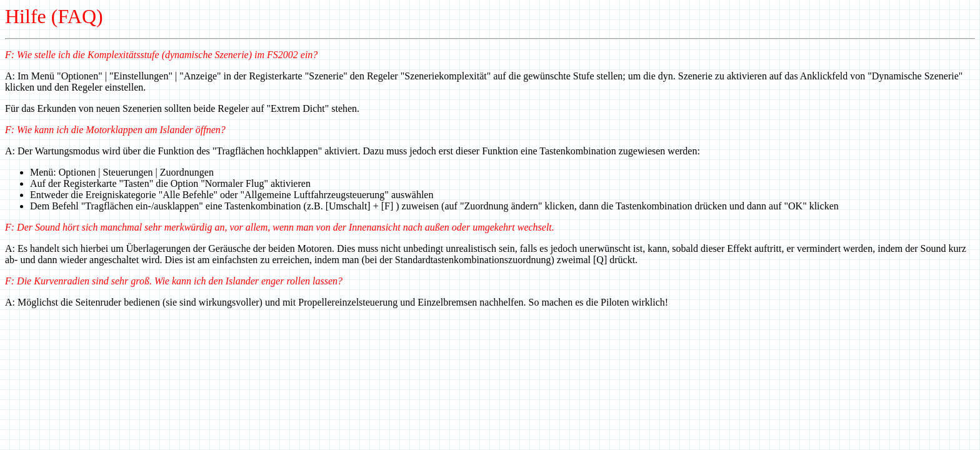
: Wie (22, 55)
